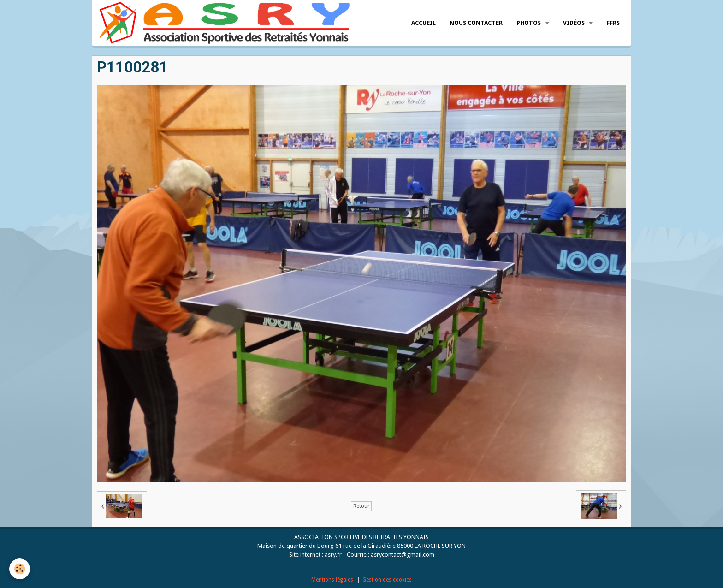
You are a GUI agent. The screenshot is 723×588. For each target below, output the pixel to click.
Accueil (424, 23)
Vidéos (575, 23)
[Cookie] (20, 569)
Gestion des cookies (387, 580)
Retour (361, 506)
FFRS (613, 23)
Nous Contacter (476, 23)
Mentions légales (332, 580)
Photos (529, 23)
